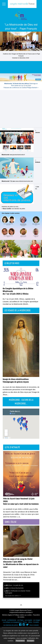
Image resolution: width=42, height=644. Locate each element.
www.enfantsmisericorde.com (24, 181)
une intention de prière (14, 209)
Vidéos (30, 622)
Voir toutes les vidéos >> (13, 596)
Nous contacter (34, 625)
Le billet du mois (12, 263)
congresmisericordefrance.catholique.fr (21, 612)
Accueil (4, 620)
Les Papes (20, 620)
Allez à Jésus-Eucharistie (15, 588)
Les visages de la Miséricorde (17, 310)
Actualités (36, 622)
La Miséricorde (12, 620)
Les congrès (28, 620)
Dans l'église (11, 522)
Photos (25, 622)
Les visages (37, 620)
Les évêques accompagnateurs (12, 622)
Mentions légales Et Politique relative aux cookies (17, 615)
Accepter (31, 641)
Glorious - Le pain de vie (15, 585)
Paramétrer (20, 641)
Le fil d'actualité (12, 447)
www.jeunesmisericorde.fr (17, 155)
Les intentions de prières (11, 625)
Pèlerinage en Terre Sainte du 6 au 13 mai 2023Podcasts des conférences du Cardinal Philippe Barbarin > (21, 86)
